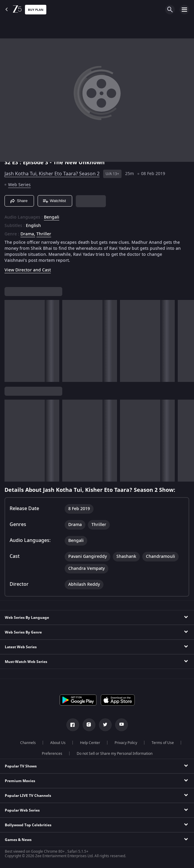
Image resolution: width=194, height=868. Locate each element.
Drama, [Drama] (28, 234)
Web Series (19, 185)
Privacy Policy (126, 743)
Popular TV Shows (21, 766)
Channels (28, 743)
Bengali (52, 217)
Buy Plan (36, 10)
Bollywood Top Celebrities (28, 825)
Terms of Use (163, 743)
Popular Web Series (22, 810)
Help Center (90, 743)
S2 (8, 162)
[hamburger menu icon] (184, 10)
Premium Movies (20, 781)
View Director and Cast (28, 270)
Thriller (44, 234)
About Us (58, 743)
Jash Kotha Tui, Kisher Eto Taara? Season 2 (52, 174)
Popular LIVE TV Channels (28, 796)
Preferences (52, 754)
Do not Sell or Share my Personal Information (115, 754)
